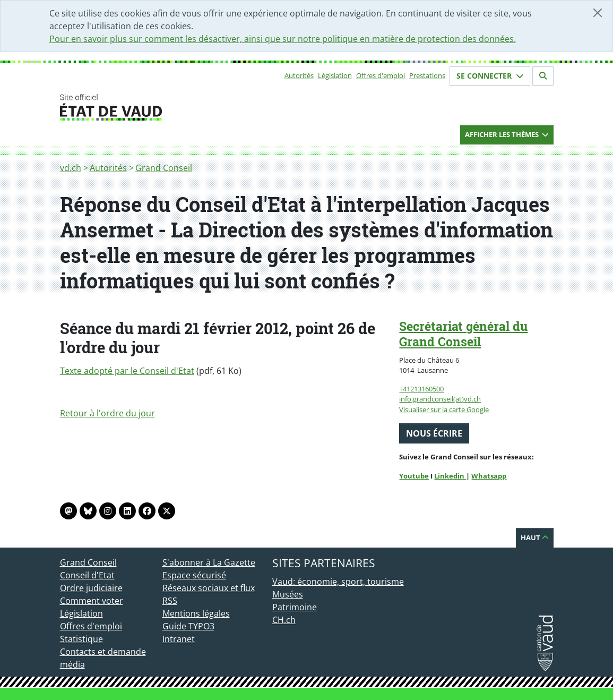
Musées (288, 594)
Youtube (414, 476)
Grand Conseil (164, 168)
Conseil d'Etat (87, 575)
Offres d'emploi (381, 75)
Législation (335, 75)
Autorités (299, 75)
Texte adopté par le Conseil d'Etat (127, 371)
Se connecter (490, 76)
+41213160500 (421, 389)
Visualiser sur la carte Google (444, 409)
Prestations (427, 75)
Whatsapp (489, 476)
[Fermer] (598, 13)
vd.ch (71, 168)
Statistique (81, 639)
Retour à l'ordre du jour (107, 413)
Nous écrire (434, 433)
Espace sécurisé (194, 575)
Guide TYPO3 (188, 626)
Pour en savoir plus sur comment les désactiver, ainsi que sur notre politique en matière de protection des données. (283, 39)
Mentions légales (196, 613)
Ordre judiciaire (91, 588)
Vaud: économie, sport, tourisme (338, 582)
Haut (535, 537)
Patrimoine (295, 607)
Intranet (179, 639)
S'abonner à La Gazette (209, 562)
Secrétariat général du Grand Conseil (463, 334)
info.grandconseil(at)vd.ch (440, 399)
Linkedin (450, 476)
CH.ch (284, 620)
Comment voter (92, 601)
